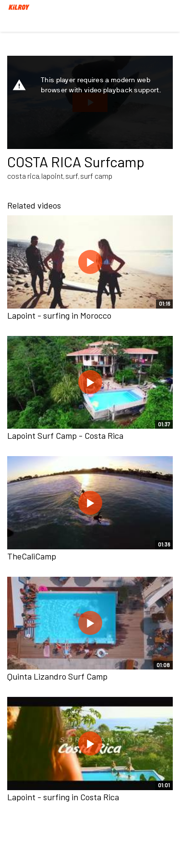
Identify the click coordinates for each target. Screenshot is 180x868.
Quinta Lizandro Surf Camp (57, 676)
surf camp (96, 176)
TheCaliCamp (32, 556)
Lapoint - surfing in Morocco (59, 315)
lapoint (52, 176)
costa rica (23, 176)
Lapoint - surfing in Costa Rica (63, 797)
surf (72, 176)
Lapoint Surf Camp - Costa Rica (65, 435)
